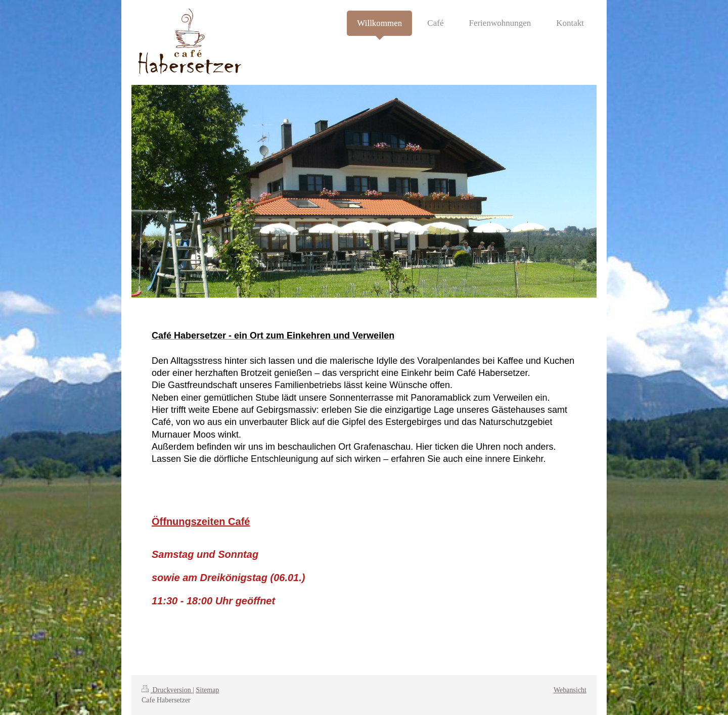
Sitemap (208, 690)
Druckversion (167, 690)
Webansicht (570, 690)
